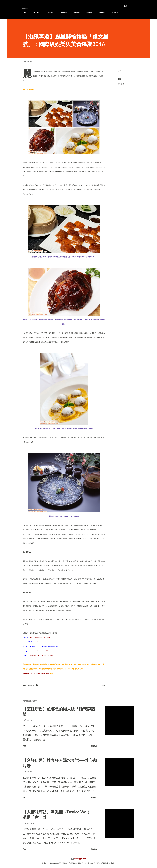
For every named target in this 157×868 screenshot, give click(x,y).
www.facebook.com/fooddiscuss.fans (36, 673)
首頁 (24, 12)
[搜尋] (126, 6)
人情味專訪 (49, 12)
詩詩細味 (101, 12)
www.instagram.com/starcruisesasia (44, 651)
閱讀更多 (94, 746)
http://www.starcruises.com (40, 637)
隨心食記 (35, 12)
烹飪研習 (88, 12)
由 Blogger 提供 (78, 859)
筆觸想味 (75, 12)
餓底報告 (62, 12)
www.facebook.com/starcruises (45, 642)
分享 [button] (119, 71)
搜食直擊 (114, 12)
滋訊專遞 (127, 12)
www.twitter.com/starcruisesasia (41, 655)
